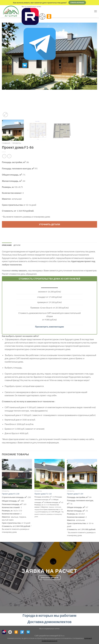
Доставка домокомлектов (49, 622)
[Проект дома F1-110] (49, 474)
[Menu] (96, 11)
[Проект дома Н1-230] (17, 474)
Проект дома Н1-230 (11, 494)
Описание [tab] (7, 245)
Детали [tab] (17, 245)
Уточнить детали (50, 224)
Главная (6, 143)
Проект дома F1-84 (75, 494)
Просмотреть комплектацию (49, 327)
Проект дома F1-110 (43, 494)
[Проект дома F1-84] (82, 474)
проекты (17, 143)
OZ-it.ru (61, 636)
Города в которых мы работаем (49, 615)
